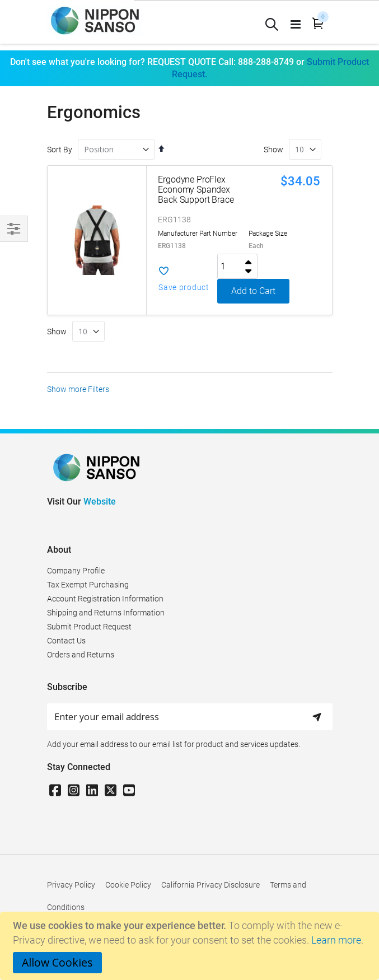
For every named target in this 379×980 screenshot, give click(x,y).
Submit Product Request (89, 627)
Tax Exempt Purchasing (88, 585)
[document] (191, 946)
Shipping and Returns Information (106, 613)
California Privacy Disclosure (210, 885)
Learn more (336, 940)
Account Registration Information (105, 599)
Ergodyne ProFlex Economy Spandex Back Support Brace (196, 190)
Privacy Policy (71, 885)
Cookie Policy (128, 885)
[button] (188, 279)
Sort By (60, 150)
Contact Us (66, 641)
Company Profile (76, 571)
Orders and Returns (81, 655)
